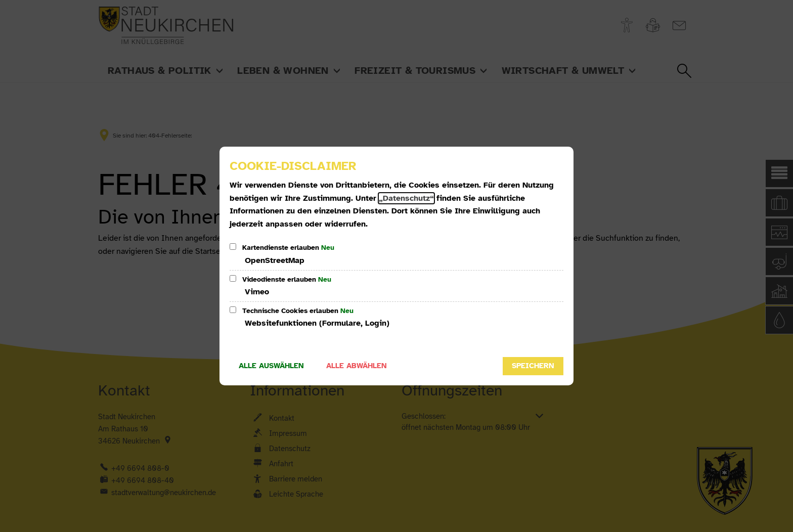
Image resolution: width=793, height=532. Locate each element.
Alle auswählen (271, 366)
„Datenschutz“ (406, 198)
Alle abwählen (357, 366)
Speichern (533, 366)
